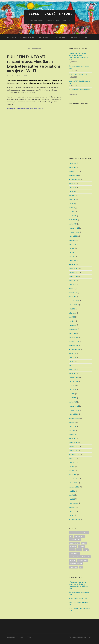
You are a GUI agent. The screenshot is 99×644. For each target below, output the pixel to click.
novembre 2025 (74, 171)
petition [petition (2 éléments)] (72, 550)
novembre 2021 (74, 301)
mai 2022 (72, 289)
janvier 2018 (73, 438)
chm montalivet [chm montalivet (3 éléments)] (80, 536)
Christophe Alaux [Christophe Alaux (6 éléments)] (75, 540)
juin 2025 (72, 192)
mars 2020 (72, 370)
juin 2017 (72, 467)
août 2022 (72, 280)
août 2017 (72, 458)
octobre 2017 (73, 450)
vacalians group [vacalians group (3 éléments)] (83, 560)
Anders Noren (82, 637)
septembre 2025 (74, 179)
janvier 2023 (73, 264)
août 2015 (72, 507)
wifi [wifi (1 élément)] (81, 567)
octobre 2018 (73, 414)
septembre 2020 (74, 349)
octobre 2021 (73, 305)
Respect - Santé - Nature (50, 14)
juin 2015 (72, 515)
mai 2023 (72, 252)
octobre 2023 (73, 236)
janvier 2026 (73, 167)
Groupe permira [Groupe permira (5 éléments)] (75, 543)
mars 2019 (72, 398)
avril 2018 (72, 430)
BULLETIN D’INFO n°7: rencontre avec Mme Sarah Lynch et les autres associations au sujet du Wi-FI (34, 64)
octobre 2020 (73, 345)
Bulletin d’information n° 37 (78, 74)
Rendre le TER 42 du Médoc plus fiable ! (79, 82)
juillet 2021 (72, 313)
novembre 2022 (74, 272)
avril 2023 (72, 256)
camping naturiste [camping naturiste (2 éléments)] (83, 533)
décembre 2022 (74, 268)
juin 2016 (72, 495)
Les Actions (44, 37)
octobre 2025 (73, 175)
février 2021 (73, 329)
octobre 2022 (73, 276)
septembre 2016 (74, 487)
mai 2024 (72, 208)
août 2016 (72, 491)
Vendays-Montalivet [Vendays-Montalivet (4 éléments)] (76, 564)
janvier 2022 (73, 297)
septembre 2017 (74, 454)
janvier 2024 (73, 224)
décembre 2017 (74, 442)
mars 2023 (72, 260)
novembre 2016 (74, 479)
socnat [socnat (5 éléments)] (79, 550)
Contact (74, 37)
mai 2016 (72, 499)
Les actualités (28, 37)
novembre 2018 (74, 410)
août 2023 (72, 240)
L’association (12, 37)
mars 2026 (72, 163)
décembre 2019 (74, 378)
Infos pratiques (60, 37)
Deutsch (85, 37)
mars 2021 (72, 325)
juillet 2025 (72, 187)
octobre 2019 (73, 382)
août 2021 (72, 309)
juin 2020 (72, 361)
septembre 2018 (74, 418)
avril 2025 (72, 195)
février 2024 (73, 220)
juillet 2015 (72, 511)
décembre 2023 (74, 228)
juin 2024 (72, 204)
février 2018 (73, 434)
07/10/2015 (11, 75)
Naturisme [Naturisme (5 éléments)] (73, 546)
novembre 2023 (74, 232)
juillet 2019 (72, 390)
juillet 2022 (72, 285)
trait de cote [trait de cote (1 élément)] (86, 557)
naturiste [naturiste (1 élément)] (81, 546)
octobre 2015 (73, 503)
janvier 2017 (73, 475)
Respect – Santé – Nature (22, 637)
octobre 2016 (73, 483)
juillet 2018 (72, 426)
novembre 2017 (74, 446)
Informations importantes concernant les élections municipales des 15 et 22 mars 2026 (79, 56)
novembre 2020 (74, 341)
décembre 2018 (74, 406)
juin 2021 (72, 317)
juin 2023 (72, 248)
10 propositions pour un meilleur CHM (80, 91)
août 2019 (72, 386)
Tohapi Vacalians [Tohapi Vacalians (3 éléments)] (75, 557)
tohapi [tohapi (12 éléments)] (86, 550)
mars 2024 (72, 216)
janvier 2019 (73, 402)
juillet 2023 (72, 244)
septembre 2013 (74, 519)
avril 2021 (72, 321)
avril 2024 (72, 212)
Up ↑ (91, 637)
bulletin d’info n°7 (38, 109)
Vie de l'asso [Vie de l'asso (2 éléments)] (73, 567)
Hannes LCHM (22, 75)
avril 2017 (72, 471)
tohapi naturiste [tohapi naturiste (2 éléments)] (74, 553)
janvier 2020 (73, 373)
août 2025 (72, 183)
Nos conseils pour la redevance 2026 (79, 67)
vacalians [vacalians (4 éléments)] (72, 560)
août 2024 (72, 200)
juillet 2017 (72, 463)
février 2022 (73, 293)
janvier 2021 (73, 333)
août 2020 (72, 353)
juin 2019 (72, 394)
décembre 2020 (74, 337)
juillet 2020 (72, 357)
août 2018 (72, 422)
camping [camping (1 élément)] (72, 533)
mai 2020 (72, 365)
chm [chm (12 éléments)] (71, 536)
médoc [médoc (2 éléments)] (84, 543)
